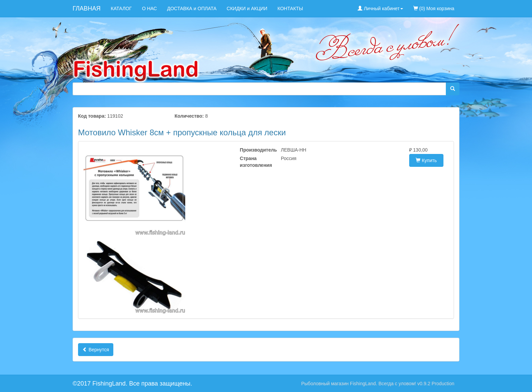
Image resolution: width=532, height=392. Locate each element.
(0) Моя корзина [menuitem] (434, 8)
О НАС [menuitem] (149, 8)
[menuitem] (464, 5)
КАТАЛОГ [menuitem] (121, 8)
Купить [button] (426, 160)
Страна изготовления (255, 162)
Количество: (189, 116)
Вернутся (96, 350)
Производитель (255, 150)
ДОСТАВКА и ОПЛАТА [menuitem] (192, 8)
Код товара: (92, 116)
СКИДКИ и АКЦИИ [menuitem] (247, 8)
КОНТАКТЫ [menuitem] (290, 8)
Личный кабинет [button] (380, 8)
